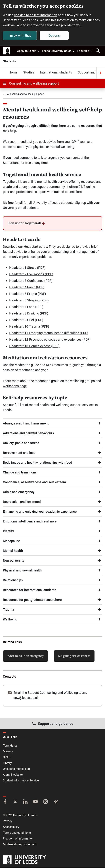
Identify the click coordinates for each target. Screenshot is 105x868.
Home (13, 73)
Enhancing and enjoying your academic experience (40, 512)
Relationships (13, 580)
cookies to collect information (36, 15)
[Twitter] (15, 802)
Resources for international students (30, 590)
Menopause (11, 541)
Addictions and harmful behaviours (28, 433)
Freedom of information (18, 839)
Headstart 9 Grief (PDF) (26, 320)
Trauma (9, 610)
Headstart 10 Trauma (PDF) (29, 327)
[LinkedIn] (25, 802)
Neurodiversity (14, 561)
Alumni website (13, 775)
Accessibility (11, 827)
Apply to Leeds (28, 51)
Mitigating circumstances (74, 656)
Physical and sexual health (22, 570)
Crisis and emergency (19, 492)
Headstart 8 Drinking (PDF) (29, 313)
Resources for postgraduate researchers (32, 600)
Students (9, 62)
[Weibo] (56, 802)
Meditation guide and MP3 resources (41, 365)
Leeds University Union (59, 51)
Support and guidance (52, 724)
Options (54, 35)
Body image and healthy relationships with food (37, 463)
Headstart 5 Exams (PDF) (28, 294)
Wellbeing (10, 619)
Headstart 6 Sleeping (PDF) (29, 300)
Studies (29, 73)
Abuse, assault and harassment (26, 423)
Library (7, 763)
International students (56, 73)
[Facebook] (5, 802)
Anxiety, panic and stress (21, 443)
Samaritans (11, 163)
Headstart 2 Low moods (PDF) (31, 274)
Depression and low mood (22, 502)
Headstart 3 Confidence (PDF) (31, 281)
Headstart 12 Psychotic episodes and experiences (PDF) (50, 340)
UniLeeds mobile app (16, 769)
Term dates (10, 746)
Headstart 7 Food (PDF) (26, 307)
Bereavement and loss (19, 453)
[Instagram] (46, 802)
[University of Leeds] (24, 860)
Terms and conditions (17, 833)
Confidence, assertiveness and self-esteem (34, 482)
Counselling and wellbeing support (31, 84)
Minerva (8, 752)
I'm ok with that (20, 35)
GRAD (7, 758)
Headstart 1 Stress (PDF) (27, 268)
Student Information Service (21, 781)
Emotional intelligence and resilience (30, 521)
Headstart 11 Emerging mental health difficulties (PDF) (49, 333)
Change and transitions (20, 472)
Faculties (85, 51)
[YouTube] (35, 802)
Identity (8, 531)
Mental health (13, 551)
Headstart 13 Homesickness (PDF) (34, 346)
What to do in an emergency (25, 656)
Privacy (8, 821)
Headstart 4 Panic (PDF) (27, 287)
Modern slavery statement (20, 845)
